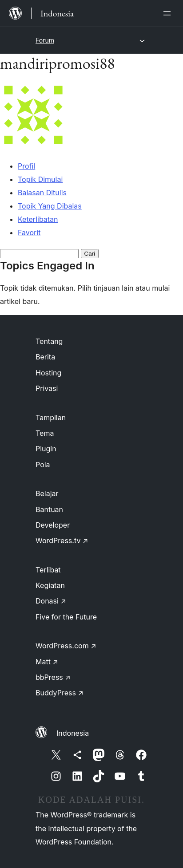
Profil (26, 166)
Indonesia (73, 733)
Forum (45, 40)
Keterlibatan (38, 219)
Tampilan (51, 418)
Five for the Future (66, 617)
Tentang (49, 341)
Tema (45, 433)
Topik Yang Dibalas (50, 206)
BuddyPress (60, 693)
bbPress (53, 677)
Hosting (48, 373)
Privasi (47, 388)
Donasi (51, 601)
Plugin (46, 449)
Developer (53, 525)
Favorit (29, 233)
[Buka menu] (169, 13)
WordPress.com (66, 646)
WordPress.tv (62, 541)
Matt (47, 662)
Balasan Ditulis (42, 193)
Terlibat (48, 570)
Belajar (47, 493)
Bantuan (49, 509)
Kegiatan (50, 585)
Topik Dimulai (40, 179)
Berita (45, 357)
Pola (43, 465)
